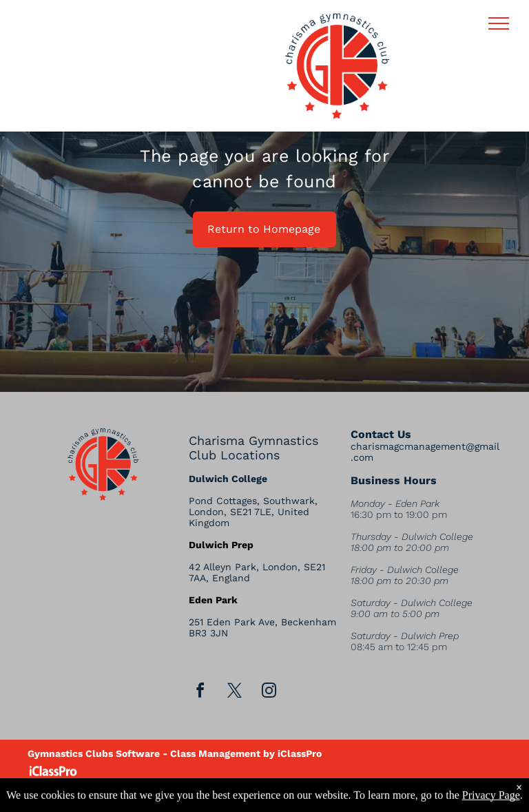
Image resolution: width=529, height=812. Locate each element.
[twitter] (234, 693)
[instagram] (269, 693)
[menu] (499, 23)
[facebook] (200, 693)
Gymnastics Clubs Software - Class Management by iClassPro (175, 753)
